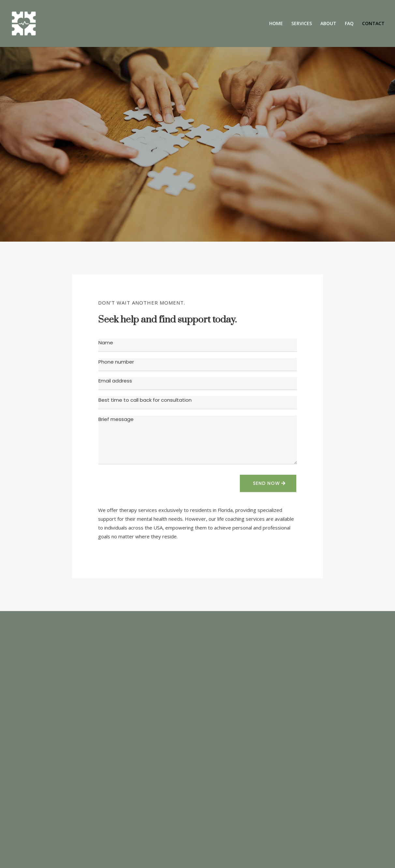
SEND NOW (266, 483)
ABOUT (328, 24)
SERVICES (302, 24)
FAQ (349, 24)
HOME (276, 24)
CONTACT (373, 24)
